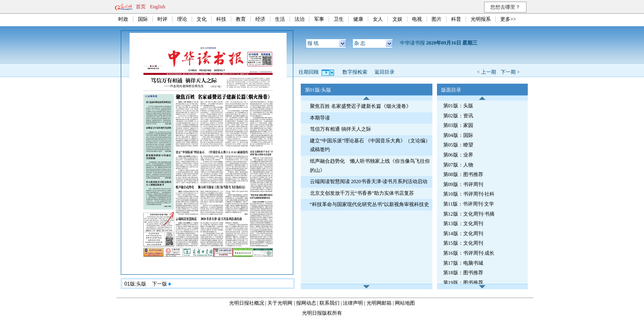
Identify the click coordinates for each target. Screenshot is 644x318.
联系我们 (329, 303)
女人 (378, 19)
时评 (162, 19)
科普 (456, 19)
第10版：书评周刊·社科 (469, 194)
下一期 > (510, 72)
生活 (280, 19)
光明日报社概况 (247, 303)
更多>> (508, 19)
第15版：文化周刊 (463, 243)
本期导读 (320, 118)
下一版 (162, 284)
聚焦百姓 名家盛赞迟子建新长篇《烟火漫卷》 (361, 106)
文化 (202, 19)
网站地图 (405, 303)
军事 (319, 19)
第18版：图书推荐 (463, 273)
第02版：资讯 (458, 116)
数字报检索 (355, 72)
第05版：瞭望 (458, 145)
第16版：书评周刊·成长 (469, 253)
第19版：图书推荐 (463, 283)
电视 (417, 19)
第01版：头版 (458, 106)
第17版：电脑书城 (463, 263)
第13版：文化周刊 (463, 224)
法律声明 (353, 303)
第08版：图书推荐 (463, 174)
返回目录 (384, 72)
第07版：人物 (458, 165)
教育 (241, 19)
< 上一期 (487, 72)
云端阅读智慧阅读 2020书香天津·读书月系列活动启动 (369, 181)
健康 (358, 19)
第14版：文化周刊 (463, 234)
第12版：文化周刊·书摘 (469, 214)
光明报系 (481, 19)
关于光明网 (280, 303)
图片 (437, 19)
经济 (260, 19)
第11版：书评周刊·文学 (469, 204)
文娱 (397, 19)
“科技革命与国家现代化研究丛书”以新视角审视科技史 (370, 204)
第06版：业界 (458, 155)
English (158, 7)
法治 (300, 19)
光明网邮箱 (379, 303)
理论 (182, 19)
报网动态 (306, 303)
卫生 (339, 19)
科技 (221, 19)
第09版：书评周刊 (463, 184)
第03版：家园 (458, 125)
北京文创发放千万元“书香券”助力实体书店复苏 (362, 193)
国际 (143, 19)
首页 (141, 7)
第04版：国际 (458, 135)
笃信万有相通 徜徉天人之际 (341, 129)
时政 (123, 19)
